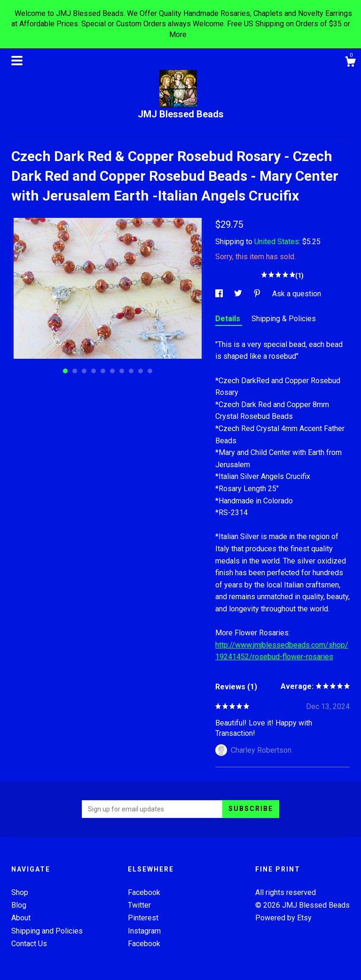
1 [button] (65, 371)
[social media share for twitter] (239, 294)
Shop (20, 892)
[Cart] (350, 63)
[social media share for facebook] (220, 294)
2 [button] (75, 371)
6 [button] (112, 371)
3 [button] (84, 371)
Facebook (144, 892)
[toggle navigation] (17, 61)
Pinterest (143, 918)
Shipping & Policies (284, 319)
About (21, 918)
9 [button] (141, 371)
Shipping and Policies (47, 931)
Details (229, 319)
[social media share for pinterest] (258, 294)
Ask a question (297, 294)
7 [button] (122, 371)
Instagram (144, 931)
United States (277, 242)
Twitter (139, 905)
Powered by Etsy (283, 918)
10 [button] (150, 371)
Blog (19, 905)
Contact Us (29, 944)
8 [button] (131, 371)
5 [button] (103, 371)
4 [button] (94, 371)
